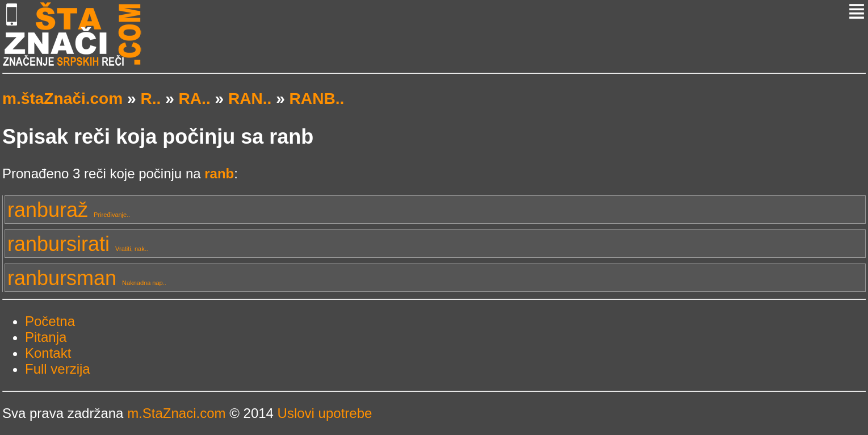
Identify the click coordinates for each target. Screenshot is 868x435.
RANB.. (317, 99)
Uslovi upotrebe (325, 413)
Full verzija (58, 369)
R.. (150, 99)
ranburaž (69, 210)
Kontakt (48, 353)
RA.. (195, 99)
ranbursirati (78, 244)
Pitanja (46, 337)
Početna (50, 321)
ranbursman (87, 278)
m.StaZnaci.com (176, 413)
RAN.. (250, 99)
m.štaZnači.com (62, 99)
